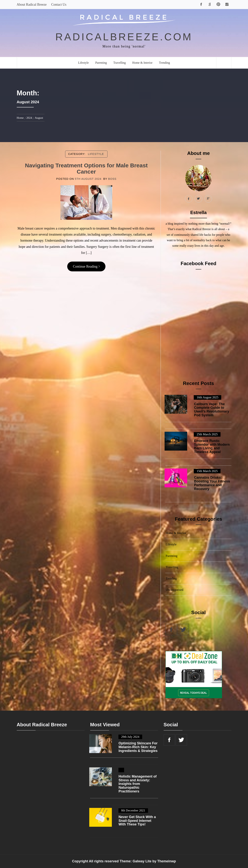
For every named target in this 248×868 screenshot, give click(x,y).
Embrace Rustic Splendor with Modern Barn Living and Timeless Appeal (212, 446)
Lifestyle (84, 63)
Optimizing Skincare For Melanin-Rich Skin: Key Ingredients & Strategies (138, 747)
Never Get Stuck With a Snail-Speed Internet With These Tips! (137, 821)
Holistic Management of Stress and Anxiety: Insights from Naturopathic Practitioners (138, 784)
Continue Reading (86, 266)
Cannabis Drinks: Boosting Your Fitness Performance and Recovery (212, 483)
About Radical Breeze (32, 5)
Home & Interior (142, 63)
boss (112, 179)
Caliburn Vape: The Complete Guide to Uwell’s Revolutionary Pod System (211, 410)
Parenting (101, 63)
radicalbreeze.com (124, 37)
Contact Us (59, 5)
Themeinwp (167, 861)
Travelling (120, 63)
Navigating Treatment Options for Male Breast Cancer (86, 168)
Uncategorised (175, 590)
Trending (164, 63)
